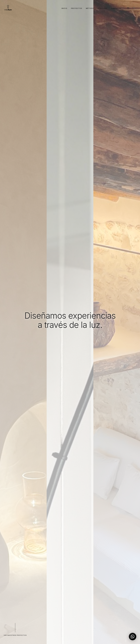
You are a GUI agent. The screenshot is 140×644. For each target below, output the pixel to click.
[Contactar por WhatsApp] (133, 637)
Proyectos (77, 8)
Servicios (102, 8)
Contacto (116, 8)
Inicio (64, 8)
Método (90, 8)
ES (128, 8)
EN (134, 8)
